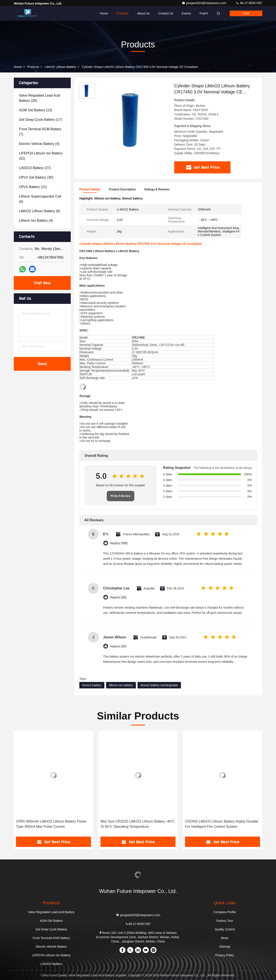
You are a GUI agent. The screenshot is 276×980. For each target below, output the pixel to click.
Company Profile (225, 912)
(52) (41, 156)
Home (104, 13)
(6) (40, 199)
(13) (36, 110)
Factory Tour (225, 921)
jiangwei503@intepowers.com (204, 3)
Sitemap (225, 947)
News (225, 938)
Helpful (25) (118, 646)
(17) (41, 120)
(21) (33, 187)
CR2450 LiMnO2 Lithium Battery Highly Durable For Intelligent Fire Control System (222, 824)
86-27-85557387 (249, 3)
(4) (39, 144)
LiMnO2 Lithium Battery (60, 67)
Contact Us (166, 13)
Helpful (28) (118, 598)
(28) (40, 98)
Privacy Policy (225, 955)
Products (123, 13)
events (186, 13)
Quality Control (225, 929)
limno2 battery (92, 685)
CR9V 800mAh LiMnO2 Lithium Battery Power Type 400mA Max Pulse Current (51, 824)
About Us (143, 13)
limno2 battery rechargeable (159, 685)
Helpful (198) (119, 543)
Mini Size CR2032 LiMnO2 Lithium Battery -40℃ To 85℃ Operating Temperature (137, 824)
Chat (246, 13)
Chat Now (42, 283)
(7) (40, 132)
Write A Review (121, 496)
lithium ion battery (121, 685)
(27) (35, 168)
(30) (36, 177)
